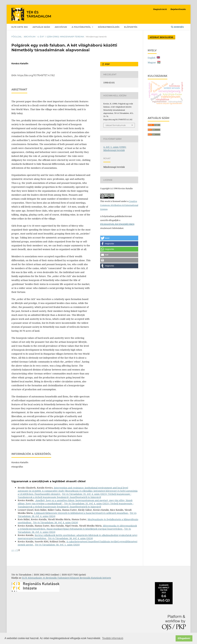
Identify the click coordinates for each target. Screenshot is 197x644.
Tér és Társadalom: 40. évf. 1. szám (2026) (57, 545)
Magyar (154, 62)
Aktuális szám (41, 27)
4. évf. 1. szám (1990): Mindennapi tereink (61, 37)
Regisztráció (160, 9)
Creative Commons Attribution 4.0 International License (119, 205)
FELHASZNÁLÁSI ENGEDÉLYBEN (117, 224)
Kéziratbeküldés (109, 27)
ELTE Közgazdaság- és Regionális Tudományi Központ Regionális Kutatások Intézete (66, 578)
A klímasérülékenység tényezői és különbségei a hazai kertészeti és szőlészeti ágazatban (81, 513)
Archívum (61, 27)
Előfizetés (131, 27)
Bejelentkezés (178, 9)
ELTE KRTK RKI (20, 27)
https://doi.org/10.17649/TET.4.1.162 (36, 75)
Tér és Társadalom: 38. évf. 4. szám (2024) (56, 522)
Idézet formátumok (116, 125)
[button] (119, 238)
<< (13, 550)
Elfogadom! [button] (184, 638)
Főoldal (17, 37)
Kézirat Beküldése (161, 37)
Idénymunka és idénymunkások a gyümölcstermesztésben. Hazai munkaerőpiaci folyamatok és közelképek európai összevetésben (77, 527)
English (154, 58)
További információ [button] (113, 638)
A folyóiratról (82, 27)
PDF (107, 64)
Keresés (177, 27)
